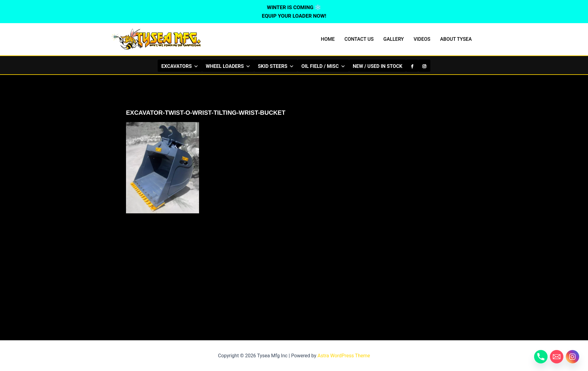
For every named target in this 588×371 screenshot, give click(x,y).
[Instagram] (424, 66)
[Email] (557, 357)
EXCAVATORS (180, 66)
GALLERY (394, 39)
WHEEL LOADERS (228, 66)
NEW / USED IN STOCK (378, 66)
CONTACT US (359, 39)
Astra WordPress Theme (344, 356)
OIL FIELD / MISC (323, 66)
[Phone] (541, 357)
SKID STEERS (276, 66)
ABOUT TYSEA (456, 39)
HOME (328, 39)
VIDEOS (422, 39)
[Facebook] (412, 66)
